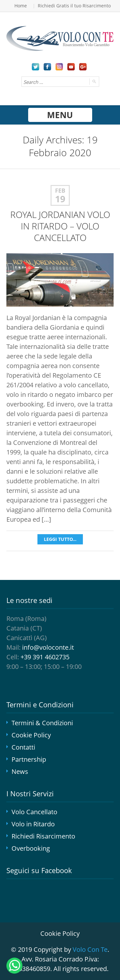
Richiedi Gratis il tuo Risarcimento (74, 6)
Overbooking (31, 848)
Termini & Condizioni (42, 723)
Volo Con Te (90, 949)
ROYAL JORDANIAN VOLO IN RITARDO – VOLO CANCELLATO (60, 226)
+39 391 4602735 (45, 657)
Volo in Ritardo (33, 824)
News (20, 771)
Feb (60, 191)
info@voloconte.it (48, 647)
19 (60, 199)
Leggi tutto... (60, 539)
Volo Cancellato (34, 812)
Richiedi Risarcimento (43, 836)
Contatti (23, 747)
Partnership (29, 759)
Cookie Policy (31, 735)
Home (21, 6)
